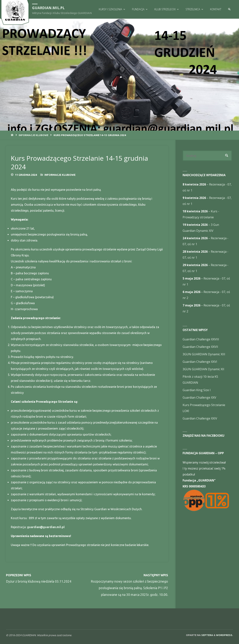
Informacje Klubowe (34, 135)
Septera (207, 635)
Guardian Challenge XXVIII (201, 339)
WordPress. (225, 635)
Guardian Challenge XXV (199, 397)
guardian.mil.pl (48, 8)
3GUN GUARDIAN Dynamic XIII (204, 354)
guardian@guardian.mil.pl (46, 527)
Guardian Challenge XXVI (200, 362)
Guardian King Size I (197, 390)
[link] (229, 9)
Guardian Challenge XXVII (200, 347)
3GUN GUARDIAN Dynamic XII (203, 369)
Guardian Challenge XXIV (200, 418)
